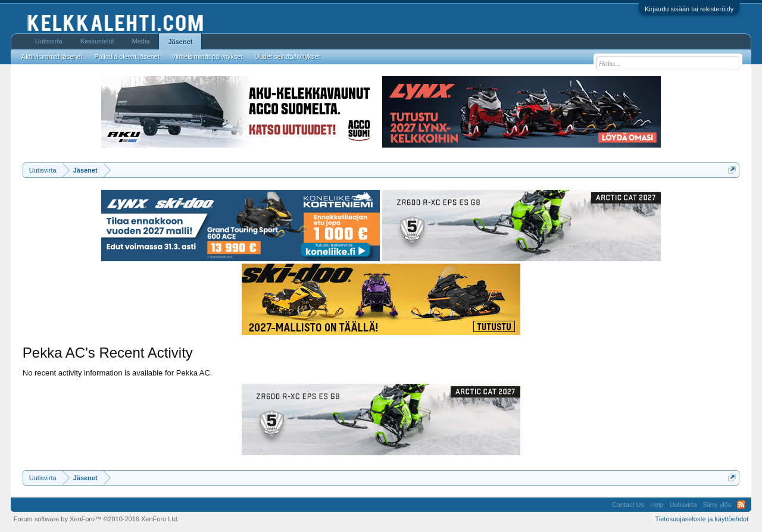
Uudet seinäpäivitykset (288, 57)
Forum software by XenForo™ (96, 519)
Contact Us (628, 505)
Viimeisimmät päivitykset (207, 57)
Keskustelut (97, 41)
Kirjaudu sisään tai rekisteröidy (689, 9)
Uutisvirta (49, 41)
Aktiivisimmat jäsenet (52, 57)
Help (657, 505)
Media (141, 41)
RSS (741, 505)
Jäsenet (180, 42)
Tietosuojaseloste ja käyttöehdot (702, 519)
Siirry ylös (717, 505)
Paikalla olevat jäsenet (127, 57)
